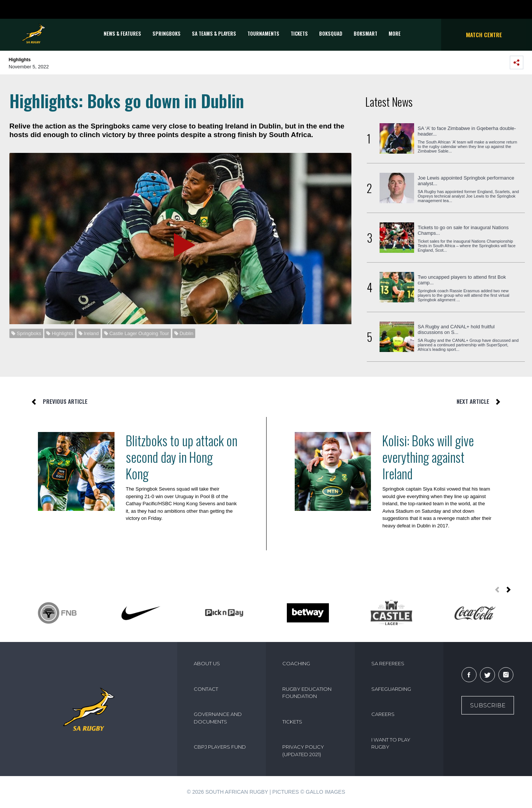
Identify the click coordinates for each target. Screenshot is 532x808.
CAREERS (383, 714)
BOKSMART (365, 33)
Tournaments (263, 33)
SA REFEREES (388, 663)
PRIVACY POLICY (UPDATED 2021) (303, 751)
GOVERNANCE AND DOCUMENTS (218, 718)
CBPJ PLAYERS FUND (220, 747)
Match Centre (484, 35)
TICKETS (299, 33)
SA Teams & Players (214, 33)
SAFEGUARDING (391, 689)
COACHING (296, 663)
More (395, 33)
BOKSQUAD (331, 33)
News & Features (122, 33)
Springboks (167, 33)
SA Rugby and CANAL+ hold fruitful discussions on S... (456, 329)
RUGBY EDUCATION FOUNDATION (307, 693)
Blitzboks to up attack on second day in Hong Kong (182, 457)
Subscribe (488, 705)
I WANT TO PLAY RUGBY (391, 743)
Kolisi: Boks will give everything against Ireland (428, 457)
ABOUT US (207, 663)
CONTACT (206, 689)
